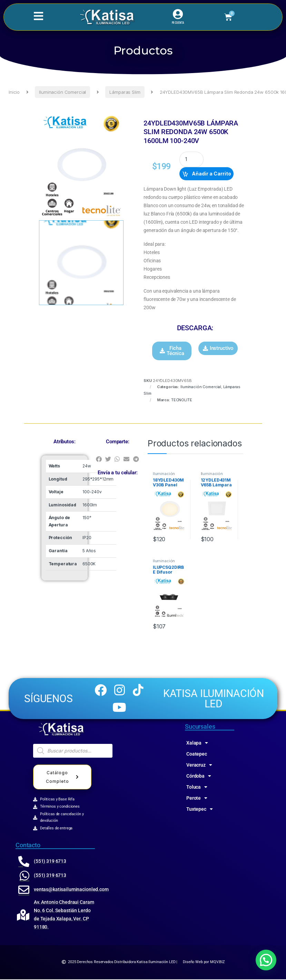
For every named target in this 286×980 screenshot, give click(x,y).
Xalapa (197, 744)
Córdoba (199, 777)
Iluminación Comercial (62, 92)
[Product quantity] (191, 159)
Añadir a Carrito (211, 174)
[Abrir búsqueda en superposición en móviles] (73, 751)
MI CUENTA (178, 23)
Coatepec (197, 755)
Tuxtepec (200, 810)
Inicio (14, 92)
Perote (197, 799)
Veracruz (199, 766)
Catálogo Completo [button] (63, 778)
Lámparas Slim (125, 92)
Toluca (197, 788)
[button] (172, 351)
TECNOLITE (182, 400)
